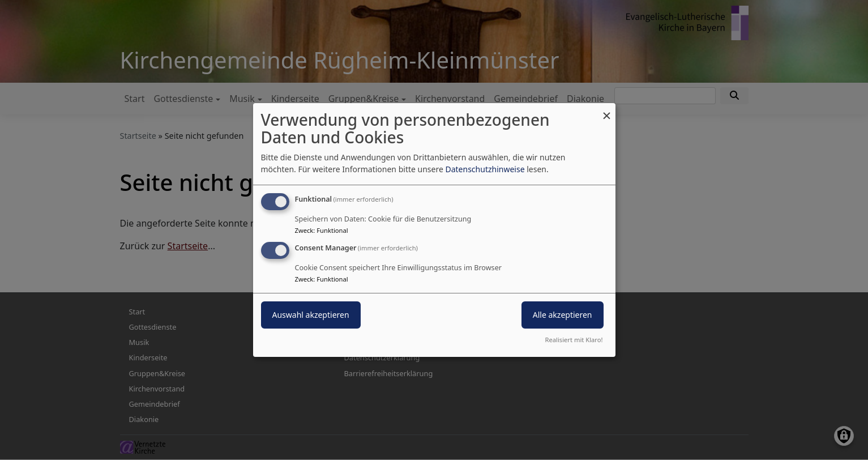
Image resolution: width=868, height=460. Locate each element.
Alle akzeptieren (563, 315)
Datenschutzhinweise (485, 169)
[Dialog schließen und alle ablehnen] (607, 110)
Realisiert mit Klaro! (574, 340)
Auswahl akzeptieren (311, 315)
